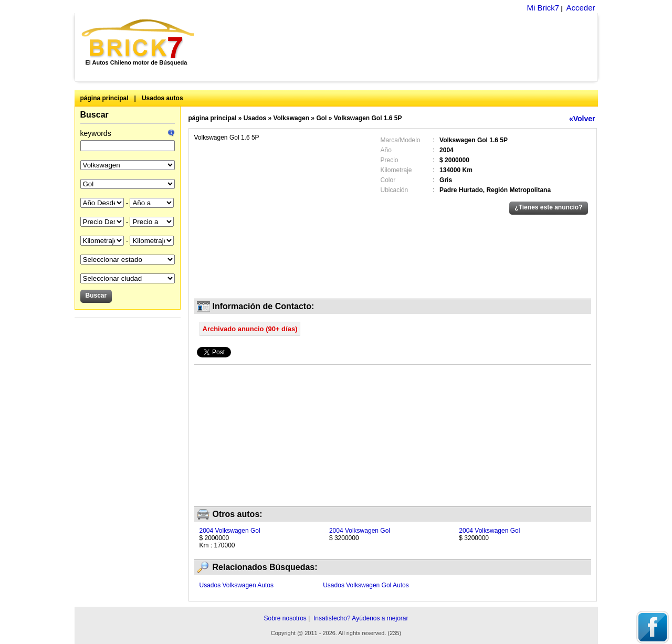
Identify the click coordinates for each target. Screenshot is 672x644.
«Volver (582, 119)
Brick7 (139, 39)
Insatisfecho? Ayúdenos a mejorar (361, 618)
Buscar (94, 115)
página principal (104, 98)
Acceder (580, 8)
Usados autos (162, 98)
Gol (321, 118)
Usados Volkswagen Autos (237, 585)
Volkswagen (291, 118)
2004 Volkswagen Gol (230, 531)
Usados (255, 118)
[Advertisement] (402, 47)
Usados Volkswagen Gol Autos (366, 585)
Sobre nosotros (285, 618)
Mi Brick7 (543, 8)
